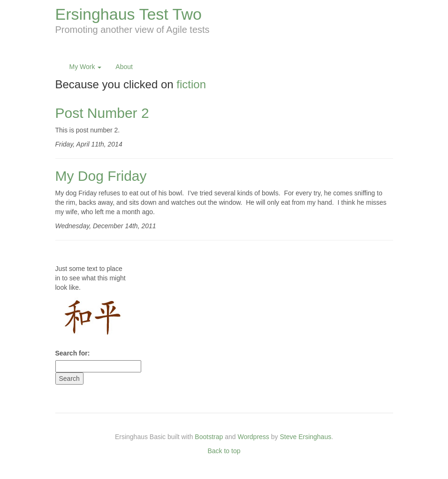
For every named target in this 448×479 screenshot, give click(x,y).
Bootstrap (209, 437)
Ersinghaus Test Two (129, 14)
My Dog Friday (101, 176)
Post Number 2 (102, 113)
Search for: (73, 353)
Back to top (224, 451)
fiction (191, 84)
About (124, 67)
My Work (86, 67)
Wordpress (253, 437)
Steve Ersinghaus (305, 437)
